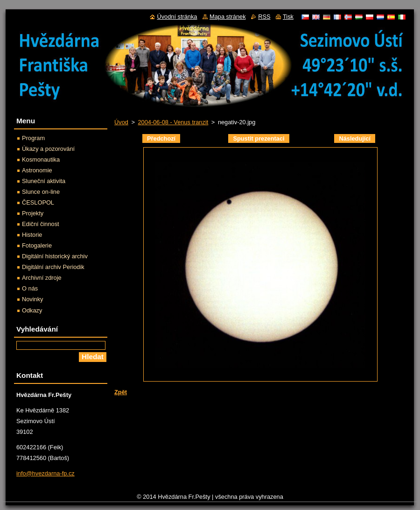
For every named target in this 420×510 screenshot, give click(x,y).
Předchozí (161, 138)
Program (33, 138)
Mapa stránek (228, 17)
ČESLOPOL (38, 202)
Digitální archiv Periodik (53, 267)
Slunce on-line (41, 192)
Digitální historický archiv (55, 256)
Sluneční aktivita (44, 181)
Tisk (288, 17)
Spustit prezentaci (259, 138)
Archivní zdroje (42, 278)
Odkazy (32, 310)
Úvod (121, 122)
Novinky (33, 299)
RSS (264, 17)
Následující (355, 138)
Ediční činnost (41, 224)
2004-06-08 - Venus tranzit (173, 122)
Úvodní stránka (177, 17)
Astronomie (37, 170)
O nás (30, 288)
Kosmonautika (41, 159)
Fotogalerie (37, 245)
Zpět (121, 392)
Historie (32, 235)
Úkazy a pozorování (48, 149)
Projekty (33, 213)
